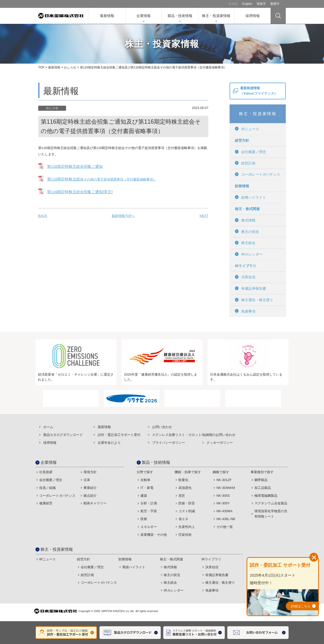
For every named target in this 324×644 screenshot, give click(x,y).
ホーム (48, 427)
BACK (43, 216)
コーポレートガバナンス (258, 174)
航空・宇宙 (149, 511)
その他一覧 (225, 527)
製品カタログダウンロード (63, 435)
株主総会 (245, 243)
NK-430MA (225, 511)
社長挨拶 (46, 472)
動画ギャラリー (95, 503)
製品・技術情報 (180, 16)
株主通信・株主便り (254, 300)
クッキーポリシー (220, 443)
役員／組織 (47, 488)
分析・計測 (149, 503)
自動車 (145, 480)
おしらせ (70, 67)
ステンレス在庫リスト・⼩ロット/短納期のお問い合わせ (194, 435)
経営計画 (245, 163)
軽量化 (183, 480)
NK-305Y (223, 503)
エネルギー (149, 527)
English (247, 4)
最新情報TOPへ (123, 216)
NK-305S (223, 496)
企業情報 (144, 16)
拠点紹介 (90, 496)
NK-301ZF (224, 480)
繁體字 (275, 4)
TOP (41, 67)
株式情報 (245, 220)
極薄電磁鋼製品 (266, 496)
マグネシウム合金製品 (271, 503)
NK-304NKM (226, 488)
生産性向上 (187, 527)
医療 (144, 519)
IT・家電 (147, 488)
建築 (144, 496)
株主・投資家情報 (216, 16)
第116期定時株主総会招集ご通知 (75, 166)
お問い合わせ (162, 427)
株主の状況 (247, 231)
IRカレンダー (249, 254)
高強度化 (185, 488)
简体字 (261, 4)
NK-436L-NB (226, 519)
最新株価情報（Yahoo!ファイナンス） (259, 91)
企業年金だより (109, 443)
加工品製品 (263, 488)
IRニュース (247, 129)
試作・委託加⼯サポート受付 (119, 435)
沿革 (87, 480)
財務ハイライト (250, 197)
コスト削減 (187, 511)
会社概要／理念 (250, 152)
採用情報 (253, 16)
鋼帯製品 (261, 480)
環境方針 (90, 472)
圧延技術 (185, 535)
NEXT (204, 216)
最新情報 (107, 16)
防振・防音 (187, 503)
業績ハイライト (134, 567)
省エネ (183, 519)
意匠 (182, 496)
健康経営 (46, 503)
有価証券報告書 (250, 288)
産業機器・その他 (154, 535)
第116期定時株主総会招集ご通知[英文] (80, 192)
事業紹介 (90, 488)
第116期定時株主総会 (102, 179)
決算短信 (245, 277)
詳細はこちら (301, 606)
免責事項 (245, 311)
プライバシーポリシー (169, 443)
